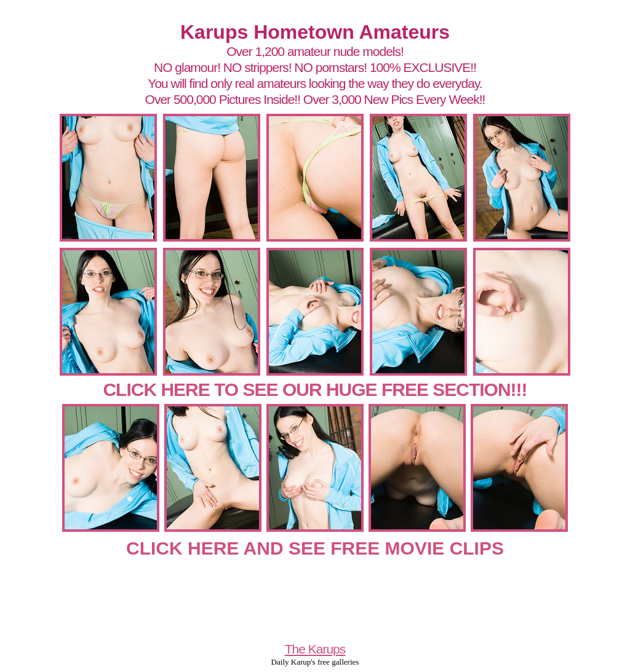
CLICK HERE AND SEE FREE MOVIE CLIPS (315, 548)
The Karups (315, 649)
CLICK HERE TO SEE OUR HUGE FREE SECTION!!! (315, 389)
